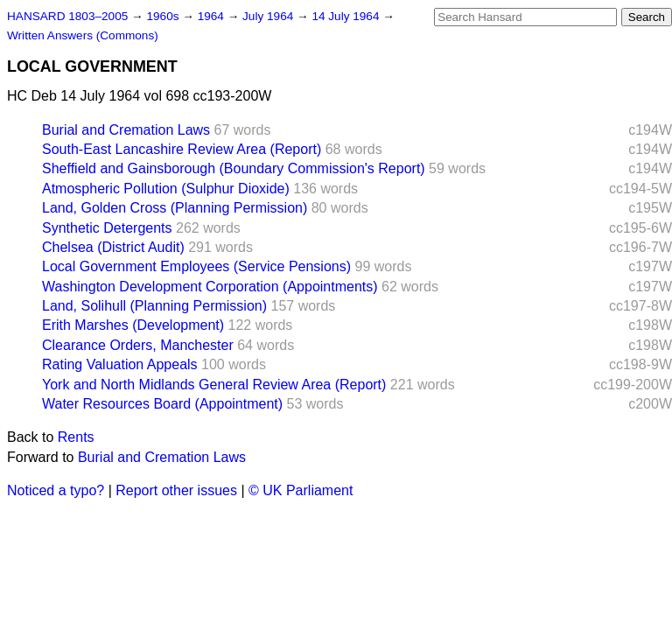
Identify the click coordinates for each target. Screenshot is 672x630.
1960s (164, 16)
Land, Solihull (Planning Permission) (154, 306)
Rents (76, 437)
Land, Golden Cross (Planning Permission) (175, 208)
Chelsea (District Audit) (113, 247)
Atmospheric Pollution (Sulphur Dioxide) (166, 189)
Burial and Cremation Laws (126, 130)
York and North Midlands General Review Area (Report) (214, 385)
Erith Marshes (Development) (133, 325)
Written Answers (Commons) (83, 35)
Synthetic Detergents (107, 228)
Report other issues (176, 490)
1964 (213, 16)
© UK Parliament (301, 490)
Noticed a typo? (56, 490)
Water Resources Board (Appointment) (162, 404)
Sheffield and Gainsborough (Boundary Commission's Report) (234, 168)
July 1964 (269, 16)
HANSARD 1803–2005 (67, 16)
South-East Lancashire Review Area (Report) (182, 149)
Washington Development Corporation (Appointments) (210, 287)
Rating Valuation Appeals (120, 364)
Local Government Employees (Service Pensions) (196, 266)
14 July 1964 (347, 16)
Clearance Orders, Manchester (138, 345)
